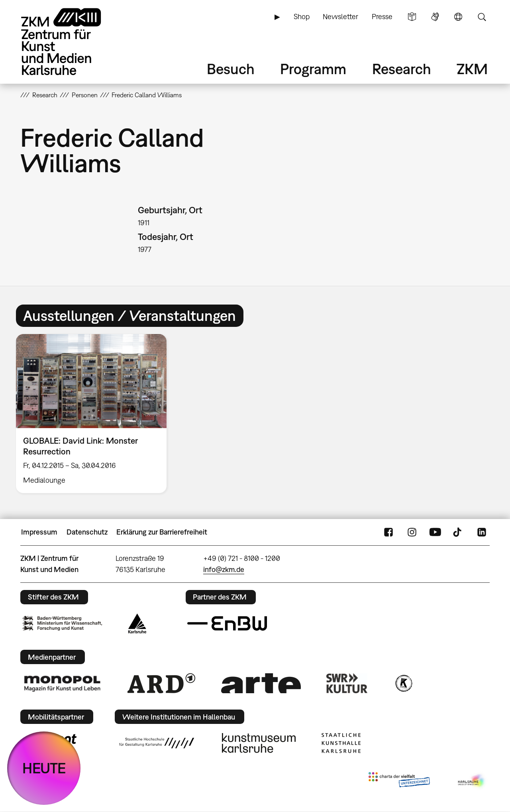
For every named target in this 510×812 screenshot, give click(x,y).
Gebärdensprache (435, 17)
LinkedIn (482, 532)
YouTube (435, 532)
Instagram (412, 532)
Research (402, 69)
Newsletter (340, 17)
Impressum (39, 532)
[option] (95, 414)
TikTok (458, 532)
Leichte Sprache (412, 17)
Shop (302, 17)
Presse (382, 17)
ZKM (472, 69)
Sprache (458, 17)
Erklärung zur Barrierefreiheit (162, 532)
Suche (482, 17)
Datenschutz (87, 532)
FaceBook (388, 532)
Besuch (231, 69)
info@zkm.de (224, 569)
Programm (313, 69)
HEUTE (44, 768)
